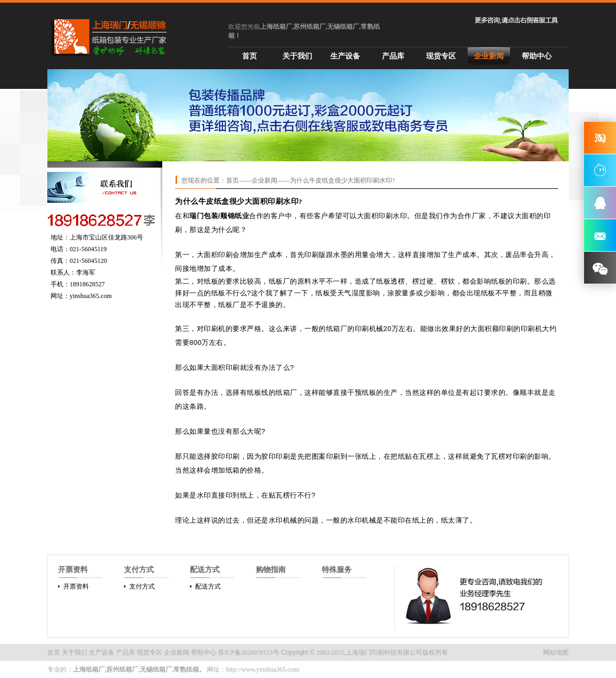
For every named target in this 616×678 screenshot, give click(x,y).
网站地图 (556, 652)
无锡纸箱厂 (156, 669)
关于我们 (297, 56)
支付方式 (142, 586)
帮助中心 (537, 56)
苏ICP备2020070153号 (249, 652)
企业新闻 (489, 56)
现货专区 (441, 56)
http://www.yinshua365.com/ (263, 669)
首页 (249, 56)
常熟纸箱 (186, 669)
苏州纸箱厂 (122, 669)
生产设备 (345, 56)
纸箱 (333, 329)
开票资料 (76, 586)
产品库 (393, 56)
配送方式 (208, 586)
